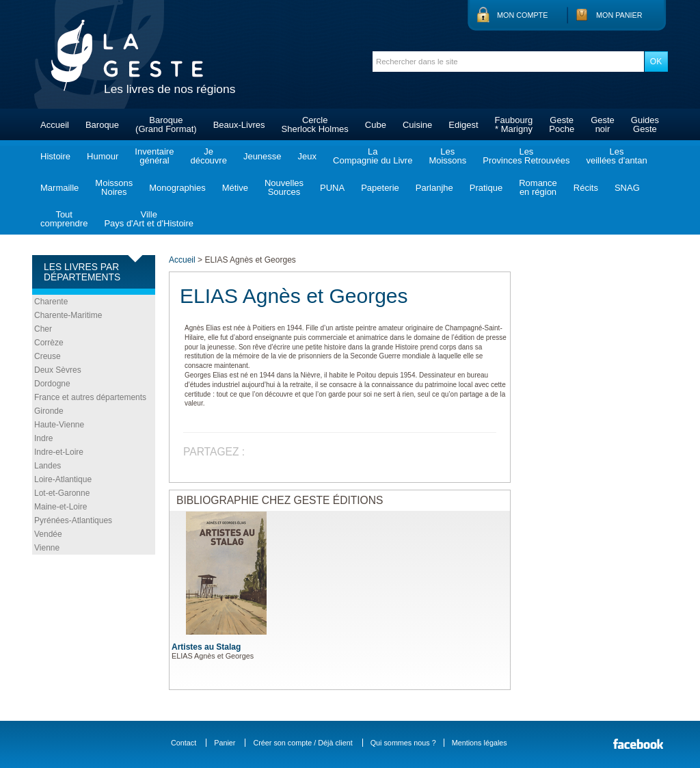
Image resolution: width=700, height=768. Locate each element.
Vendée (48, 534)
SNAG (627, 188)
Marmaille (59, 188)
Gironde (49, 411)
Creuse (48, 356)
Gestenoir (603, 124)
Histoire (55, 156)
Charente (51, 302)
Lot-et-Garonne (62, 493)
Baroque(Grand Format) (166, 124)
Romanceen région (538, 187)
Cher (43, 329)
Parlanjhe (434, 188)
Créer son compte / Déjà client (302, 743)
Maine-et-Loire (60, 507)
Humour (103, 156)
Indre (43, 438)
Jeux (307, 156)
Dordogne (52, 384)
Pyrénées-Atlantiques (73, 520)
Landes (48, 466)
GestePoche (562, 124)
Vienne (47, 548)
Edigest (463, 125)
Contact (184, 743)
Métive (235, 188)
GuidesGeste (645, 124)
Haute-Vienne (59, 425)
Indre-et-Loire (59, 452)
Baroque (102, 125)
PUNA (332, 188)
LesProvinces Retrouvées (526, 156)
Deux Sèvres (58, 370)
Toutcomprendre (64, 219)
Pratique (486, 188)
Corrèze (49, 343)
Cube (376, 125)
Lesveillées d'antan (616, 156)
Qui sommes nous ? (403, 743)
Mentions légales (480, 743)
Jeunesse (262, 156)
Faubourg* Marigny (514, 124)
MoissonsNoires (114, 187)
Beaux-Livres (239, 125)
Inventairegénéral (154, 156)
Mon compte (522, 15)
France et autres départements (90, 397)
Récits (586, 188)
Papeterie (380, 188)
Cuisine (417, 125)
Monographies (177, 188)
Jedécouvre (208, 156)
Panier (225, 743)
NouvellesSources (284, 187)
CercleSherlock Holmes (315, 124)
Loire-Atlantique (63, 479)
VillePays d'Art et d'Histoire (149, 219)
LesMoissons (447, 156)
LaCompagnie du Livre (373, 156)
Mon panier (619, 15)
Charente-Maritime (68, 315)
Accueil (55, 125)
